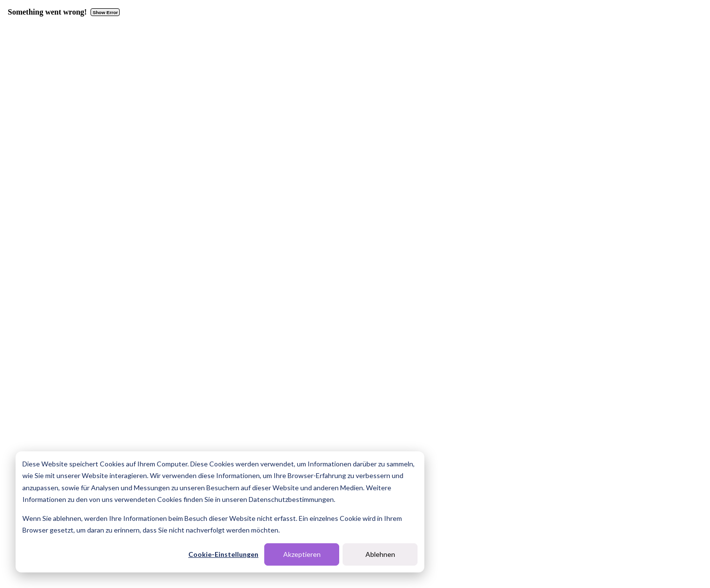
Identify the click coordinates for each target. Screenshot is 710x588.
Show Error (106, 12)
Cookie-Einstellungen (223, 554)
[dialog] (220, 512)
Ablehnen (380, 554)
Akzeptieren (302, 554)
